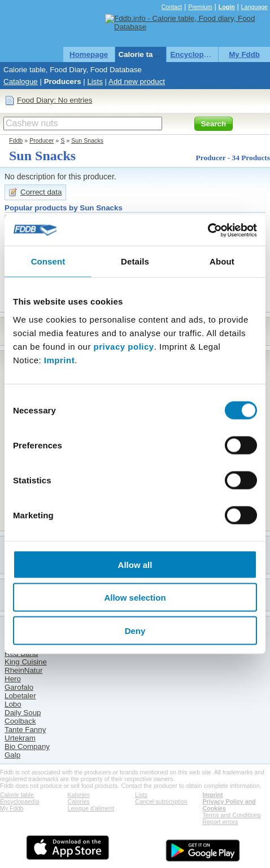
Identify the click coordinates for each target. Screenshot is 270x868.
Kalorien (79, 795)
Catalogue (21, 81)
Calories (79, 801)
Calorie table (141, 54)
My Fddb (244, 54)
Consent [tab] (48, 261)
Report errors (221, 822)
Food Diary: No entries (55, 100)
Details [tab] (135, 261)
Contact (172, 7)
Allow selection (135, 598)
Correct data (41, 192)
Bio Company (27, 746)
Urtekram (20, 738)
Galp (12, 755)
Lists (95, 81)
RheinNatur (23, 670)
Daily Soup (23, 713)
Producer (42, 140)
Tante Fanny (25, 730)
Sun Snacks (87, 140)
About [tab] (222, 261)
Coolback (20, 721)
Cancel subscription (161, 801)
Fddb (16, 140)
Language (254, 7)
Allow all (135, 564)
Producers (63, 81)
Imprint (59, 360)
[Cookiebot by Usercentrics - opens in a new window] (208, 230)
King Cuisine (26, 662)
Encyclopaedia (196, 54)
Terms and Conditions (232, 815)
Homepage (89, 54)
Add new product (137, 81)
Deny (135, 630)
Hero (13, 679)
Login (227, 7)
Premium (200, 7)
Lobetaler (20, 696)
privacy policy (124, 346)
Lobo (13, 704)
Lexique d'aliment (91, 808)
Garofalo (19, 687)
